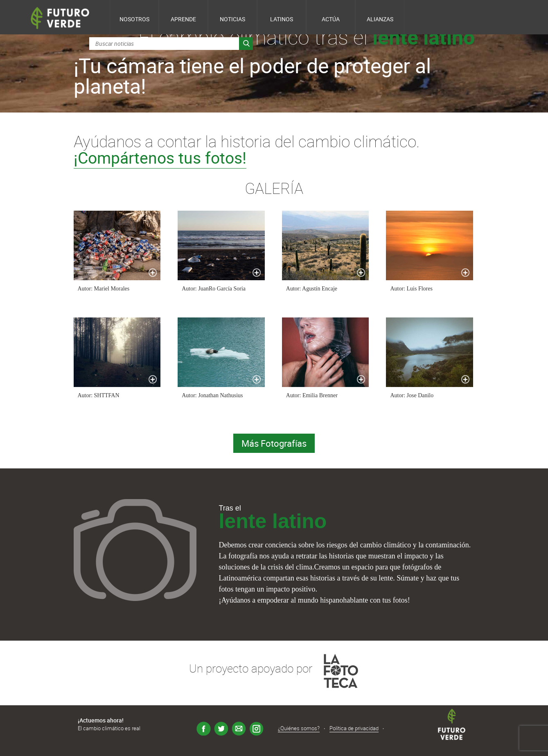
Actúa (331, 19)
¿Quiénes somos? (299, 728)
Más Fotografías (274, 443)
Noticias (232, 19)
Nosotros (134, 19)
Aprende (183, 19)
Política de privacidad (354, 728)
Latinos (282, 19)
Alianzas (380, 19)
